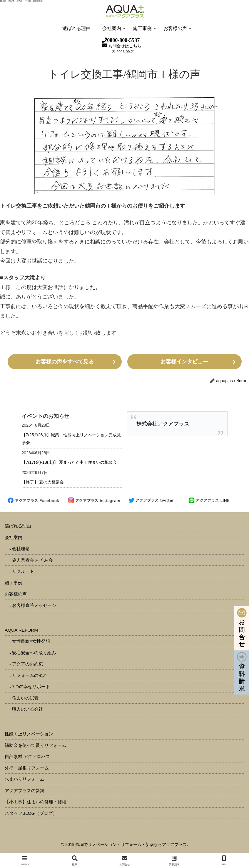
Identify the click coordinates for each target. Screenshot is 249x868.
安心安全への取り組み (34, 653)
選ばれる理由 (18, 526)
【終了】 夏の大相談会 (43, 482)
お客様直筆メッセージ (34, 605)
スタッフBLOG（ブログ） (31, 813)
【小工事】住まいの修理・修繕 (36, 802)
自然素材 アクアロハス (27, 756)
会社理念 (21, 549)
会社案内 (14, 537)
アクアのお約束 (27, 664)
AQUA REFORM (21, 630)
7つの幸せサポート (31, 686)
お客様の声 (16, 594)
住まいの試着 (25, 698)
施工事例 (14, 583)
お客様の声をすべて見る (65, 362)
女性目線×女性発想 (31, 641)
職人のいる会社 (27, 709)
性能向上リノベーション (29, 734)
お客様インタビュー (184, 362)
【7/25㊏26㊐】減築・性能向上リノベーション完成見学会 (71, 439)
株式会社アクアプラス (163, 424)
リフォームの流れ (30, 675)
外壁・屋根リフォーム (27, 768)
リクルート (23, 571)
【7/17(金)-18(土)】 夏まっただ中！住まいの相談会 (69, 462)
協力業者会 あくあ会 (32, 560)
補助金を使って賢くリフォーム (36, 745)
